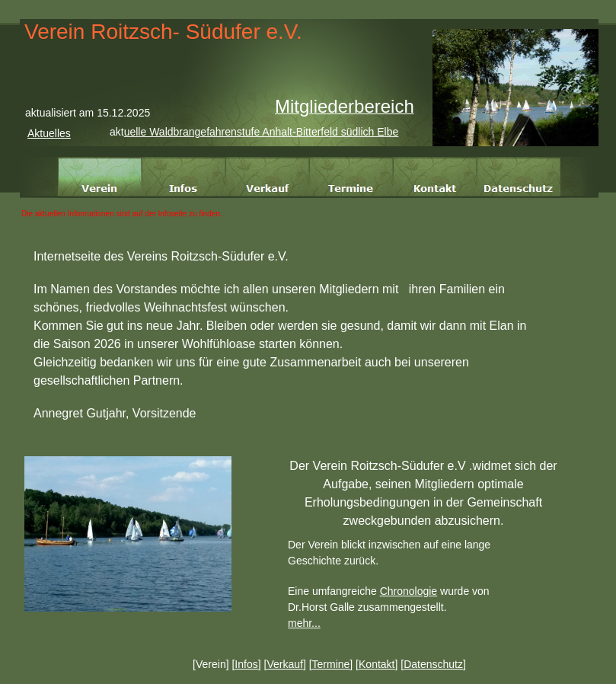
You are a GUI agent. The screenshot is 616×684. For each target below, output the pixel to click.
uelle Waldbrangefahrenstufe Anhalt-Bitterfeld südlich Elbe (262, 132)
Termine (331, 664)
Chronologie (409, 591)
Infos (246, 664)
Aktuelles (49, 133)
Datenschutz (433, 664)
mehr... (304, 623)
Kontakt (377, 664)
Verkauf (284, 664)
